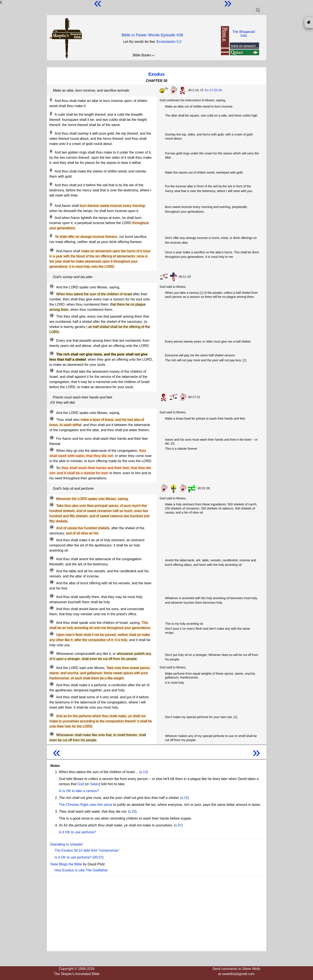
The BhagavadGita (244, 34)
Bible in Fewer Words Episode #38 (152, 35)
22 (52, 498)
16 (52, 371)
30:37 (98, 857)
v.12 (144, 772)
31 (52, 622)
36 (52, 696)
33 (52, 653)
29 (52, 596)
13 (52, 315)
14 (52, 340)
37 (52, 715)
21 (52, 467)
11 (52, 286)
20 (52, 450)
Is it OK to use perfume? (78, 832)
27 (52, 570)
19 (52, 438)
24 (52, 527)
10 (52, 250)
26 (52, 558)
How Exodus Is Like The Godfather (81, 870)
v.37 (178, 825)
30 (52, 608)
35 (52, 684)
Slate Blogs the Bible (66, 864)
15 (52, 353)
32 (52, 634)
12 (52, 293)
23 (52, 505)
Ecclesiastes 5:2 (169, 42)
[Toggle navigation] (258, 10)
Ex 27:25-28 (213, 90)
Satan (94, 784)
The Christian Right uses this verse (86, 805)
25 (52, 539)
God (81, 784)
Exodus (156, 74)
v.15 (185, 798)
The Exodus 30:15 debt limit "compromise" (87, 850)
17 (52, 412)
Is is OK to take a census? (79, 791)
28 (52, 582)
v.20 (132, 812)
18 (52, 419)
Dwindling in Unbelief (66, 844)
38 (52, 734)
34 (52, 667)
